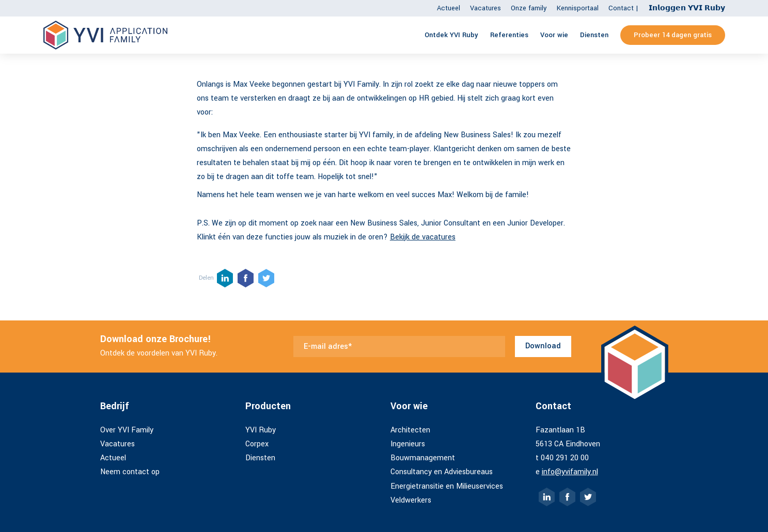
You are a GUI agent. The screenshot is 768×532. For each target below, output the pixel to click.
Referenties (509, 35)
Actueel (449, 8)
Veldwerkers (411, 500)
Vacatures (485, 8)
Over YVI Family (127, 430)
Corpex (257, 444)
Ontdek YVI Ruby (451, 35)
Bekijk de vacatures (423, 237)
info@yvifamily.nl (570, 472)
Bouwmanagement (423, 458)
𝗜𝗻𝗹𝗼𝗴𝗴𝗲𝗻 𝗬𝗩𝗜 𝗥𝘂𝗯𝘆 (687, 8)
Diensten (594, 35)
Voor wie (554, 35)
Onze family (529, 8)
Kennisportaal (578, 8)
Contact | (623, 8)
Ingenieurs (408, 444)
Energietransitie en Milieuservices (447, 486)
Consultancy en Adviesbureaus (442, 472)
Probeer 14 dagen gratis (673, 35)
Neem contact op (130, 472)
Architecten (410, 430)
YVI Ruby (261, 430)
